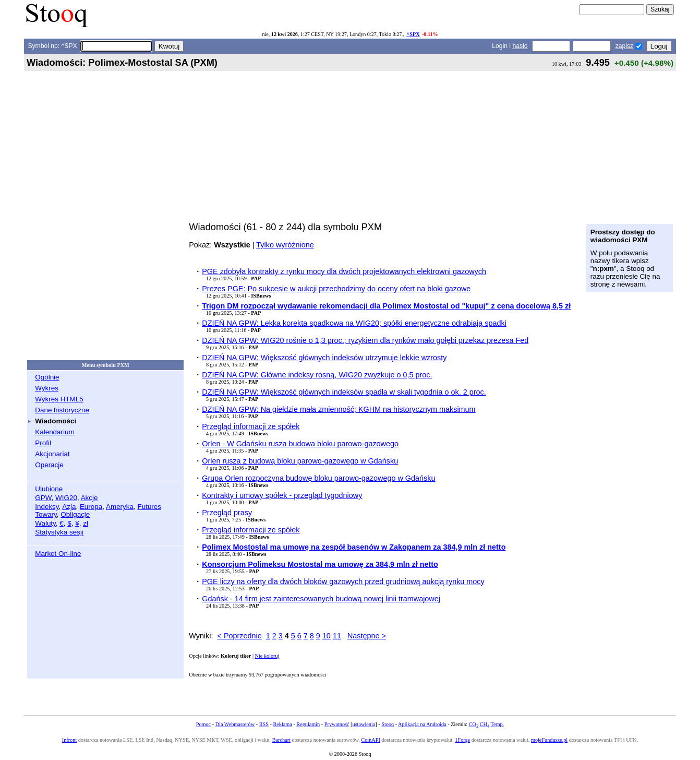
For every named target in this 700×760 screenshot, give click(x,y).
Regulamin (308, 724)
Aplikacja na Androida (422, 724)
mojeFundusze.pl (549, 740)
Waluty (45, 523)
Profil (43, 443)
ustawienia (364, 724)
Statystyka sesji (59, 532)
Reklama (282, 724)
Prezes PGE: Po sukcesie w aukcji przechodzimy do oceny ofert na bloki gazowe (336, 289)
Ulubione (49, 489)
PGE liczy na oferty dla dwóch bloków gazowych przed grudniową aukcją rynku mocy (343, 581)
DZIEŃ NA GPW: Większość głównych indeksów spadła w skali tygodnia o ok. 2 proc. (344, 392)
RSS (264, 724)
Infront (69, 740)
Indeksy (47, 507)
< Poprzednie (240, 636)
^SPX (413, 34)
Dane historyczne (62, 410)
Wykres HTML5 (59, 399)
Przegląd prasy (227, 513)
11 (337, 636)
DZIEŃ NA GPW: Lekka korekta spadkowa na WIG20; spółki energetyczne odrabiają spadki (354, 323)
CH (485, 724)
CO (474, 724)
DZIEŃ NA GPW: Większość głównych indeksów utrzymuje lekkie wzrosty (324, 358)
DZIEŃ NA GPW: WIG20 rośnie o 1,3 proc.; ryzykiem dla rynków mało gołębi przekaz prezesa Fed (365, 340)
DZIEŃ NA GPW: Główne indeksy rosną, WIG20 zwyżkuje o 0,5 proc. (317, 375)
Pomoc (203, 724)
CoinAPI (370, 740)
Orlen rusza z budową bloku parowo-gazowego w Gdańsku (300, 461)
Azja (69, 507)
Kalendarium (55, 432)
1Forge (462, 740)
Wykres (47, 388)
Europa (91, 507)
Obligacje (75, 514)
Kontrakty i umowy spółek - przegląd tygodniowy (282, 495)
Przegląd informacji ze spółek (251, 426)
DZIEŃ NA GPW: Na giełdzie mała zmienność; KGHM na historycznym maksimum (339, 409)
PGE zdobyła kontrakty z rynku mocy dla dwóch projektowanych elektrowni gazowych (344, 271)
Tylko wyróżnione (285, 245)
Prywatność (337, 724)
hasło (520, 46)
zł (86, 523)
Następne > (367, 636)
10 (327, 636)
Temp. (498, 724)
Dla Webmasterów (235, 724)
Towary (46, 514)
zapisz (624, 46)
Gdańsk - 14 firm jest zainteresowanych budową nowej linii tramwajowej (321, 599)
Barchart (281, 740)
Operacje (49, 465)
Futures (149, 507)
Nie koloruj (267, 656)
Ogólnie (47, 377)
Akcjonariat (52, 454)
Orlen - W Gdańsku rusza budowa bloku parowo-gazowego (300, 444)
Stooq (388, 724)
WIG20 (66, 498)
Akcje (89, 498)
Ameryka (120, 507)
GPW (43, 498)
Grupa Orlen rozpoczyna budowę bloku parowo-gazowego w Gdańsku (318, 478)
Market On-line (58, 554)
